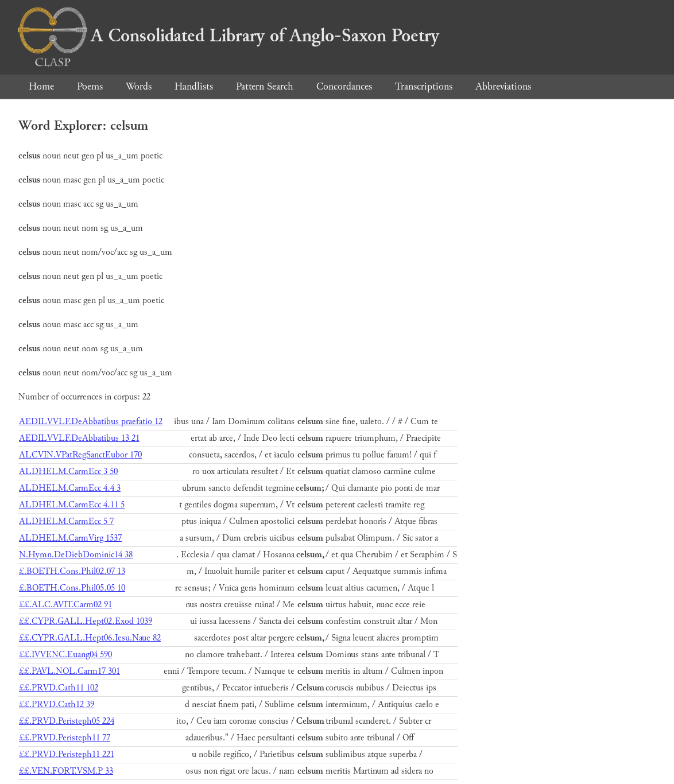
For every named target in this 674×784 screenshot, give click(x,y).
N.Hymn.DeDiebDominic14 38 (76, 555)
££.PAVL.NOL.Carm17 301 (69, 671)
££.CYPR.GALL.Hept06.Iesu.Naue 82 (90, 638)
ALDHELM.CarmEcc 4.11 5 (72, 505)
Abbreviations (503, 86)
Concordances (344, 86)
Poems (90, 86)
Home (41, 86)
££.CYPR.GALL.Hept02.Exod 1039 (86, 621)
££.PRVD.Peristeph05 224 (67, 721)
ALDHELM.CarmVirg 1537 (70, 538)
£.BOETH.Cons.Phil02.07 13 (72, 571)
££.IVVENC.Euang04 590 (65, 655)
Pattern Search (265, 86)
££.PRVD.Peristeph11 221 (67, 754)
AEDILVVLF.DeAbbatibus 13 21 (79, 438)
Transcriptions (424, 86)
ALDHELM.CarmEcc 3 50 (68, 471)
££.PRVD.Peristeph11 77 (65, 738)
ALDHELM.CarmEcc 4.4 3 (70, 488)
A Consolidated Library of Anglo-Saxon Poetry (229, 36)
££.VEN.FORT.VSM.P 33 (66, 771)
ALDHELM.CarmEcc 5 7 (66, 521)
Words (139, 86)
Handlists (194, 86)
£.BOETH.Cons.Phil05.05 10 (72, 588)
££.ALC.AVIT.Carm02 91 (65, 605)
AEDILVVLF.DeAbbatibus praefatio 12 (91, 422)
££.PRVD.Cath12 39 (57, 705)
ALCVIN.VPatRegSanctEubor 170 (80, 455)
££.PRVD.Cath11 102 (59, 688)
